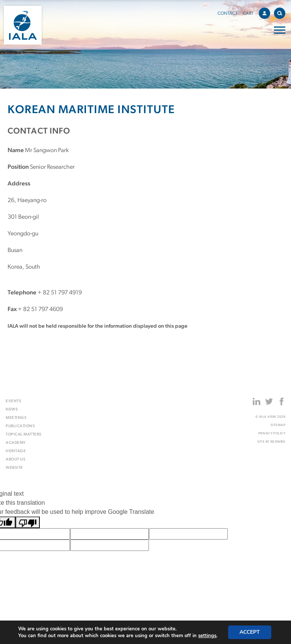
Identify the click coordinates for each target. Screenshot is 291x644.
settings (207, 636)
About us (16, 460)
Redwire (278, 442)
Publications (20, 426)
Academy (16, 443)
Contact (228, 14)
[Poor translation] (28, 522)
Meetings (16, 418)
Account (266, 12)
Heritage (16, 451)
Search (281, 12)
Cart (248, 14)
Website (14, 468)
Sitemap (278, 425)
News (12, 410)
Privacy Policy (272, 433)
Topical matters (24, 435)
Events (13, 401)
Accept (250, 632)
